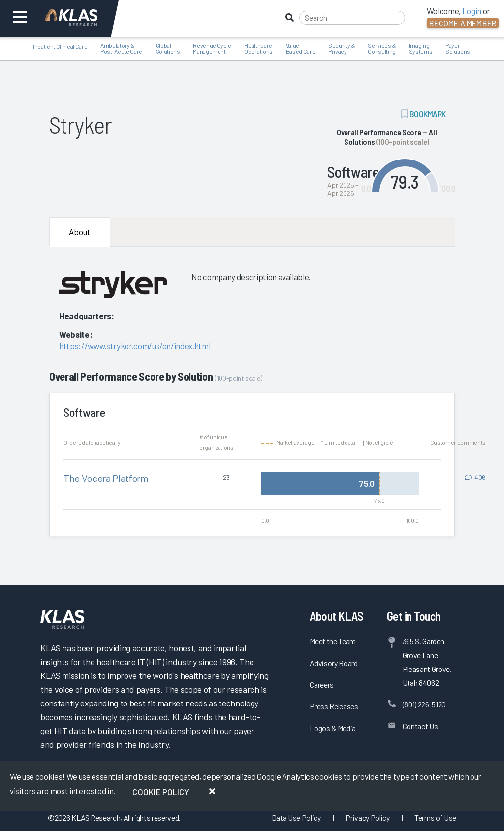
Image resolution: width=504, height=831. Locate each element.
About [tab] (80, 232)
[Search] (352, 18)
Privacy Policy (367, 817)
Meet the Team (333, 641)
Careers (322, 685)
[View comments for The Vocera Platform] (475, 478)
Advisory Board (333, 663)
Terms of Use (435, 817)
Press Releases (334, 706)
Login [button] (472, 11)
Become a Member (463, 23)
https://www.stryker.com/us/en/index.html (135, 346)
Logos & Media (333, 728)
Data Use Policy (296, 817)
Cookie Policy (161, 792)
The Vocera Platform (106, 478)
